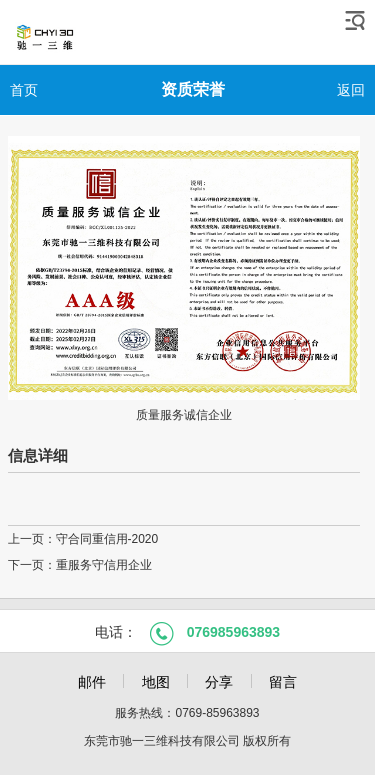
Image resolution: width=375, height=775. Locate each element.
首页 (24, 90)
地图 (156, 682)
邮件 (92, 682)
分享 (219, 682)
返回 (351, 90)
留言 (283, 682)
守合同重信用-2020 (107, 539)
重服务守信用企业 (104, 565)
